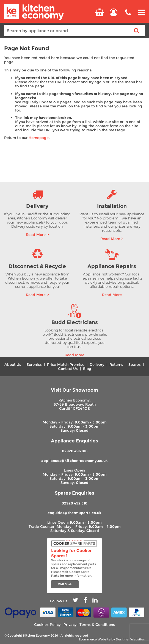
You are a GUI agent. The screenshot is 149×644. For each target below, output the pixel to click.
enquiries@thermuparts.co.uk (74, 513)
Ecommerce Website (95, 639)
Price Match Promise (66, 365)
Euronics (34, 365)
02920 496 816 (75, 451)
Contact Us (68, 369)
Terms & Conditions (97, 625)
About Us (13, 365)
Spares (135, 365)
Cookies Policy (47, 625)
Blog (87, 369)
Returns (116, 365)
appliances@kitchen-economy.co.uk (74, 461)
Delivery (97, 365)
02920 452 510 (74, 503)
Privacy (70, 625)
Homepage (39, 138)
